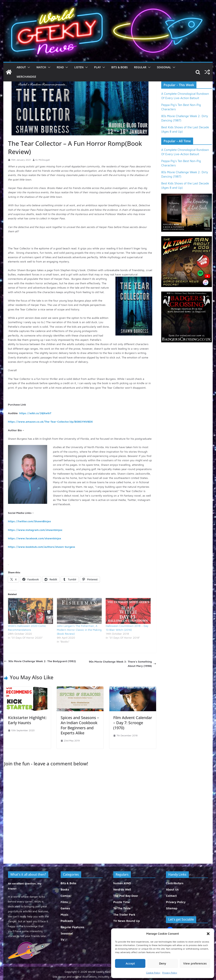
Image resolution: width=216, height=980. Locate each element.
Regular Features (72, 927)
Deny (163, 963)
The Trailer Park (124, 915)
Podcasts (67, 921)
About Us (172, 889)
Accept (130, 963)
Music (65, 915)
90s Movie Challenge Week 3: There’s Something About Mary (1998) (122, 664)
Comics (66, 896)
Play (97, 67)
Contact (171, 896)
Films (64, 902)
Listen (79, 67)
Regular (140, 67)
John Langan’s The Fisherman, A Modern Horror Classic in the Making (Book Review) (79, 630)
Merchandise (26, 77)
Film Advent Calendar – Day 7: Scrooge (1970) (133, 723)
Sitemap (172, 908)
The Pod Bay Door (126, 896)
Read (60, 67)
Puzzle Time (121, 902)
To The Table (122, 908)
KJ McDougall (43, 160)
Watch (41, 67)
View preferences (195, 963)
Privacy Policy (170, 973)
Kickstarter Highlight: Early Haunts (27, 720)
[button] (208, 934)
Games (65, 908)
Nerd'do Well (122, 889)
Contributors (175, 883)
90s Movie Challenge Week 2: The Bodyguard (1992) (40, 661)
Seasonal (164, 67)
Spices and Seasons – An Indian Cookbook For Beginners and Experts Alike (80, 725)
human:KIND (122, 883)
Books (65, 889)
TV (63, 940)
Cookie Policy (153, 973)
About (21, 67)
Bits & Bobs (120, 67)
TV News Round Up (127, 921)
